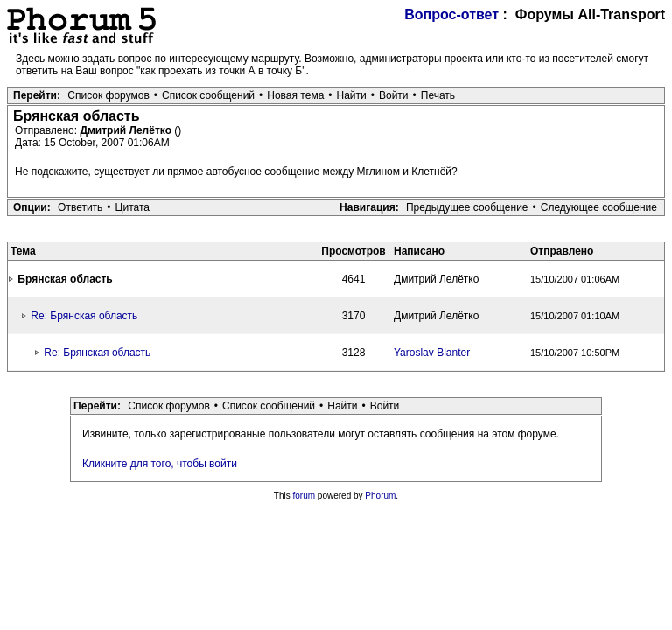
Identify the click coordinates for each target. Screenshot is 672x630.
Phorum (380, 496)
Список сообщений (208, 95)
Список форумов (108, 95)
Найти (352, 95)
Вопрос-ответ (451, 14)
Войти (394, 95)
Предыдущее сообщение (467, 207)
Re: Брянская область (84, 316)
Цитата (133, 207)
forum (304, 496)
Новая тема (295, 95)
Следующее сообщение (599, 207)
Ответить (80, 207)
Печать (438, 95)
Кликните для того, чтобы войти (160, 464)
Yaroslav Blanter (432, 353)
